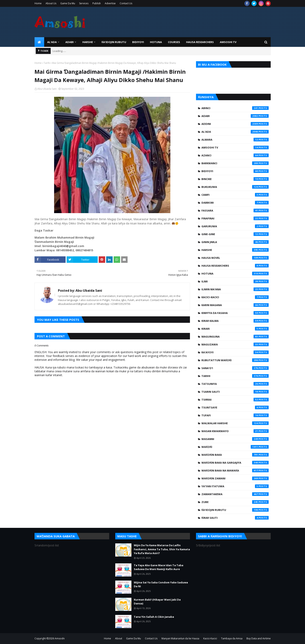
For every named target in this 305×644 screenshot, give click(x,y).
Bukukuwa (235, 187)
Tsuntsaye (235, 407)
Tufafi (235, 415)
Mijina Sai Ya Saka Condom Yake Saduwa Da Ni (161, 584)
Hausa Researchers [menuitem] (200, 42)
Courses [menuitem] (174, 42)
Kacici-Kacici (235, 297)
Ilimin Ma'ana (235, 289)
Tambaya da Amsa (232, 638)
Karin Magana (235, 305)
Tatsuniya (235, 384)
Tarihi (47, 63)
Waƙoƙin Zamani (235, 478)
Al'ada (235, 132)
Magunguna (235, 337)
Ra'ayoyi (235, 352)
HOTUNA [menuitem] (156, 42)
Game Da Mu (68, 3)
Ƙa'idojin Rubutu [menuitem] (114, 42)
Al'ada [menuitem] (52, 42)
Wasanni (235, 439)
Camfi (235, 195)
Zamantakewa (235, 494)
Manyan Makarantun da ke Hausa (180, 638)
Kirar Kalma (235, 321)
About (119, 638)
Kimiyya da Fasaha (235, 313)
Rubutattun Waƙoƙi (235, 360)
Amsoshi (60, 638)
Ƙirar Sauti (235, 518)
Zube (235, 502)
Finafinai (235, 218)
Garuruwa (235, 226)
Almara (235, 140)
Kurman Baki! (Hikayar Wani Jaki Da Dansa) (157, 602)
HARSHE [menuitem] (88, 42)
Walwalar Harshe (235, 423)
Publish (97, 3)
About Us (51, 3)
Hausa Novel (235, 258)
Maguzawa (235, 344)
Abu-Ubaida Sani (47, 89)
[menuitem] (39, 42)
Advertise (110, 3)
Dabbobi (235, 203)
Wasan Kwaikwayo (235, 431)
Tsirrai (235, 400)
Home (38, 3)
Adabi (235, 116)
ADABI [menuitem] (70, 42)
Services (84, 3)
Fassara (235, 210)
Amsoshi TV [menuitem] (228, 42)
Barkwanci (235, 163)
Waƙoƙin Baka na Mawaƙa (235, 470)
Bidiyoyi (235, 171)
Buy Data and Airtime (259, 638)
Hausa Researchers (235, 266)
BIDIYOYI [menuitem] (138, 42)
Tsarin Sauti (235, 392)
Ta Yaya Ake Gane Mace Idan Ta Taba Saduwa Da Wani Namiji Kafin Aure (159, 567)
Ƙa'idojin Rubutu (235, 510)
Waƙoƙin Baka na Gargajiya (235, 463)
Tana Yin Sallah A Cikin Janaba (154, 617)
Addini (235, 124)
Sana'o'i (235, 368)
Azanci (235, 155)
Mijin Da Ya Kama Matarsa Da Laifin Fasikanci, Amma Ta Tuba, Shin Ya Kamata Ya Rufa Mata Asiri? (162, 549)
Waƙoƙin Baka (235, 455)
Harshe (235, 250)
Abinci (235, 108)
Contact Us (126, 3)
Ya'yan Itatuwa (235, 486)
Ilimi (235, 281)
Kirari (235, 329)
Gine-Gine (235, 234)
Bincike (235, 179)
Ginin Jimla (235, 242)
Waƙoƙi (235, 447)
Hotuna (235, 274)
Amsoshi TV (235, 147)
